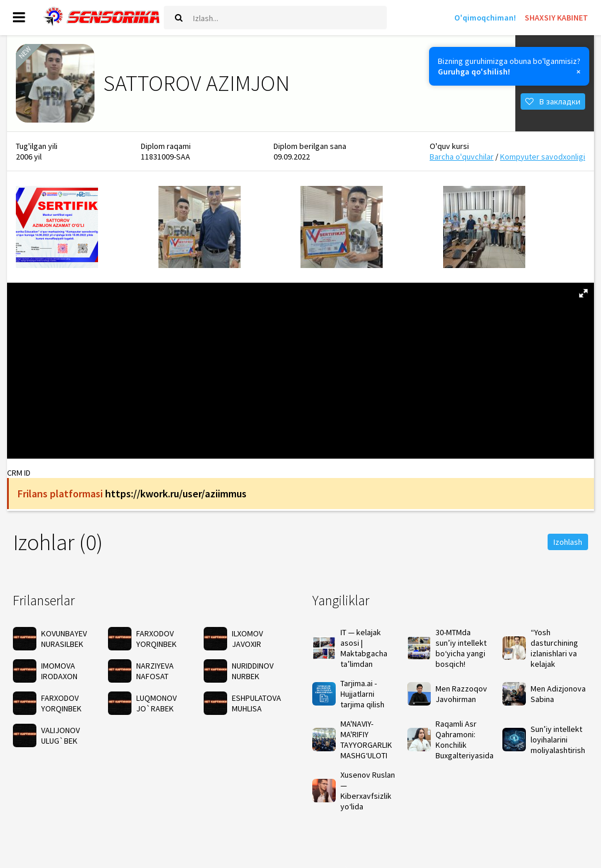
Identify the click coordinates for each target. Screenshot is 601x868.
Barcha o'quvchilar (462, 160)
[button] (583, 297)
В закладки (553, 103)
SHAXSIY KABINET (556, 18)
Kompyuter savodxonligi (543, 160)
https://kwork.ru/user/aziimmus (176, 497)
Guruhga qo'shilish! (474, 72)
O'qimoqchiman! (485, 18)
